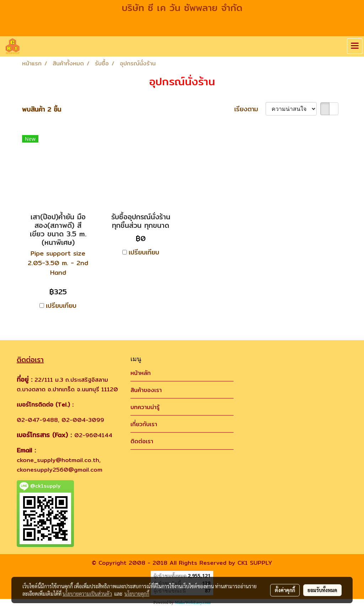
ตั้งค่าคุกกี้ (285, 590)
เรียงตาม (250, 109)
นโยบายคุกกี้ (137, 594)
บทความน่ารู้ (145, 407)
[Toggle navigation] (355, 46)
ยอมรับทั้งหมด (322, 590)
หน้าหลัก (141, 373)
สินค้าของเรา (146, 390)
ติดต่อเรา (142, 441)
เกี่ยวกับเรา (144, 424)
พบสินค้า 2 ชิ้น (42, 109)
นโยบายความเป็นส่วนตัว (87, 594)
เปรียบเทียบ (61, 305)
